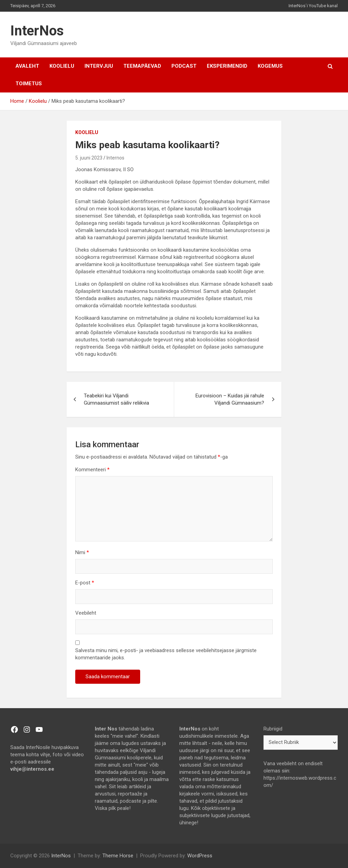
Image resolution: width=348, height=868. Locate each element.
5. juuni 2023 (89, 158)
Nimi (82, 552)
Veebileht (86, 613)
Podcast (184, 66)
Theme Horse (118, 856)
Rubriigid (273, 729)
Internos (115, 158)
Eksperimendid (227, 66)
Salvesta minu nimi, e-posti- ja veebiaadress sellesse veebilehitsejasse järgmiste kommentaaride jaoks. (166, 654)
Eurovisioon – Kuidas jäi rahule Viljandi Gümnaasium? (230, 399)
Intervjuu (99, 66)
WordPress (200, 856)
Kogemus (270, 66)
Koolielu (62, 66)
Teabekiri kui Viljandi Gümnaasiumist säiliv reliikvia (116, 399)
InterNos (37, 31)
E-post (85, 583)
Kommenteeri (92, 470)
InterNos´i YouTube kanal (313, 6)
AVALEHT (27, 66)
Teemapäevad (142, 66)
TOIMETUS (29, 84)
